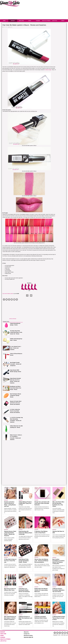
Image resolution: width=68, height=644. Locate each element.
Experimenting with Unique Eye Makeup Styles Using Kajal (25, 533)
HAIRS (30, 21)
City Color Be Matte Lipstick (8, 294)
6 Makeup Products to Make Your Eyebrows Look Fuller (25, 618)
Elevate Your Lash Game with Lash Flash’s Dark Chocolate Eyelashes (42, 503)
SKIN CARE (21, 21)
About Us (26, 632)
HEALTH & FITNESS (46, 21)
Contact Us (27, 634)
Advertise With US (28, 637)
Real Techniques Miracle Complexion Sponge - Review (16, 395)
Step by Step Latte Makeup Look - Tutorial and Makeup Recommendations (41, 561)
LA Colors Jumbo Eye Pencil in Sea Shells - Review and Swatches (15, 411)
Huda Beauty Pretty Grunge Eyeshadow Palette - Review (24, 561)
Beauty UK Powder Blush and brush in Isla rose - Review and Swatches (16, 403)
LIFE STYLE (55, 21)
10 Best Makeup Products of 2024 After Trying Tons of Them (25, 503)
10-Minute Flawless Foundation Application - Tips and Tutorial (59, 590)
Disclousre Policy (28, 636)
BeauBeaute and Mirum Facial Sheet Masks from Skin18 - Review (16, 388)
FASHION (38, 21)
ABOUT (63, 21)
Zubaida (11, 27)
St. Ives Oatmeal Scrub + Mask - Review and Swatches (16, 348)
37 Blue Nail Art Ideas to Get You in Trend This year (10, 561)
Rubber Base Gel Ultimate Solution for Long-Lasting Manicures (41, 590)
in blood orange (48, 70)
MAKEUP (13, 21)
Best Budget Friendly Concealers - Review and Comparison (16, 364)
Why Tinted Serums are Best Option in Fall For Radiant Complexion (10, 618)
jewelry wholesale (13, 319)
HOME (4, 21)
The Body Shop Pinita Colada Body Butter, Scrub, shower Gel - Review (16, 332)
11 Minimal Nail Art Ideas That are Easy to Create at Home (59, 618)
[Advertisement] (13, 309)
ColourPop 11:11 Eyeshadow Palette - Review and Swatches (24, 590)
